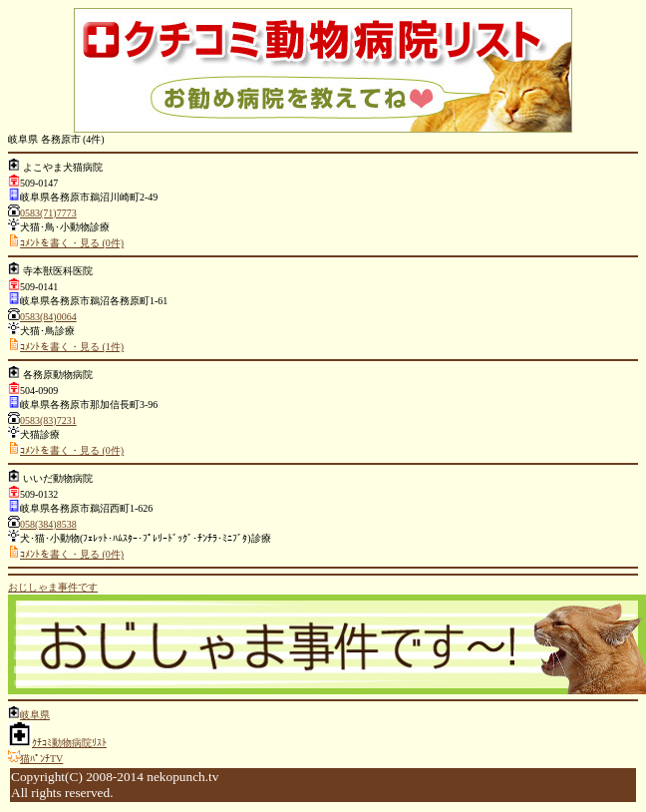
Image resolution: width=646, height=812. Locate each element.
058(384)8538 (48, 524)
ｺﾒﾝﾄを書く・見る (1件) (72, 347)
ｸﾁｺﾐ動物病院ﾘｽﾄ (69, 743)
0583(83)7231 (48, 420)
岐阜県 (35, 715)
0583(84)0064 (48, 317)
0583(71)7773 (48, 213)
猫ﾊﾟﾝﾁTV (41, 759)
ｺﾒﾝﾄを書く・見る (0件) (72, 243)
